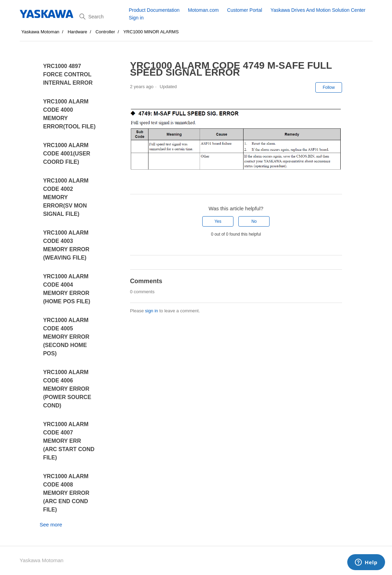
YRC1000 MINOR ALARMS (151, 32)
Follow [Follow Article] (329, 87)
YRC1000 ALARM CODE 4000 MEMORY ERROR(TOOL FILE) (69, 114)
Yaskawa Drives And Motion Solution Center (318, 10)
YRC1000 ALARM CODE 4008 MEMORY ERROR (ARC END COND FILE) (66, 493)
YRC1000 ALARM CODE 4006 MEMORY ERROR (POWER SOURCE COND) (67, 389)
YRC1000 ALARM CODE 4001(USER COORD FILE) (67, 154)
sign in (152, 311)
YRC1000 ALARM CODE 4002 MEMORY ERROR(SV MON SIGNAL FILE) (66, 197)
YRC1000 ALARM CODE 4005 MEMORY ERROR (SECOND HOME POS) (66, 337)
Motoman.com (203, 10)
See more (51, 525)
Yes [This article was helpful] (218, 221)
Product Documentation (154, 10)
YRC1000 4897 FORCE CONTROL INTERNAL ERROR (68, 74)
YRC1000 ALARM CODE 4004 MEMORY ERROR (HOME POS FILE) (67, 289)
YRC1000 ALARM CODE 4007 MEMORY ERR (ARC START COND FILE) (69, 441)
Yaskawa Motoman (41, 32)
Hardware (77, 32)
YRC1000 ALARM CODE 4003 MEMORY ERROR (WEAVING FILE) (66, 245)
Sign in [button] (136, 18)
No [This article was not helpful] (254, 221)
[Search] (102, 17)
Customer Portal (245, 10)
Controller (105, 32)
